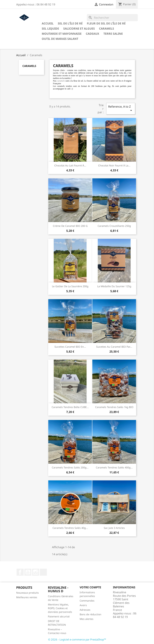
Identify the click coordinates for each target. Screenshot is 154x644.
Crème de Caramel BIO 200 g (70, 226)
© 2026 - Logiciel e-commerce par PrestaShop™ (77, 639)
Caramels (107, 29)
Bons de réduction (90, 614)
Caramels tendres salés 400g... (114, 467)
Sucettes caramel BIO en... (70, 347)
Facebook (20, 572)
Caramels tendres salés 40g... (70, 528)
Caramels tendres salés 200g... (70, 467)
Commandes (87, 601)
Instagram (36, 572)
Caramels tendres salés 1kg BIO (114, 407)
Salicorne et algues (79, 29)
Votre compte (90, 587)
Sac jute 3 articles (114, 528)
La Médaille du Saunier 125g (114, 286)
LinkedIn (43, 572)
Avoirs (83, 605)
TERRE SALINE (113, 34)
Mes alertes (87, 619)
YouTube (28, 572)
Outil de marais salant (60, 39)
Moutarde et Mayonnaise (62, 34)
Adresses (85, 610)
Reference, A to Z (121, 109)
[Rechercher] (112, 18)
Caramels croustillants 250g (114, 226)
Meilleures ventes (27, 597)
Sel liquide (50, 29)
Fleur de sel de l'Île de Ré (106, 23)
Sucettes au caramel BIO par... (114, 347)
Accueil (48, 23)
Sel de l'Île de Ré (70, 23)
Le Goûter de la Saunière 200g (70, 286)
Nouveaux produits (27, 593)
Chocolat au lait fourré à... (70, 165)
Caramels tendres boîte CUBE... (70, 407)
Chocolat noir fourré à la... (114, 165)
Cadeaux (93, 34)
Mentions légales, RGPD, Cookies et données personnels (60, 608)
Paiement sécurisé (59, 616)
